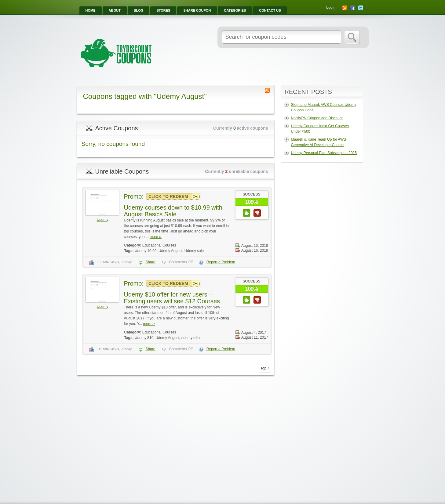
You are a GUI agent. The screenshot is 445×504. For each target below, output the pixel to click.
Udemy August (170, 251)
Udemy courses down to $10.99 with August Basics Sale (173, 211)
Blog (139, 10)
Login (331, 7)
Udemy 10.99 (146, 251)
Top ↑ (265, 368)
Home (91, 10)
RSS (345, 8)
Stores (163, 10)
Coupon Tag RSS (267, 90)
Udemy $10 (144, 338)
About (115, 10)
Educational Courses (159, 245)
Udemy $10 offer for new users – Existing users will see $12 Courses (172, 298)
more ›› (156, 237)
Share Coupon (197, 10)
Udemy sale (194, 251)
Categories (235, 10)
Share (150, 262)
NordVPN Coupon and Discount (317, 118)
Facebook (353, 8)
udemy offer (191, 338)
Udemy (102, 220)
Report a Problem (221, 262)
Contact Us (270, 10)
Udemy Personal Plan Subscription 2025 (324, 153)
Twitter (361, 8)
